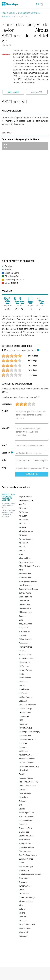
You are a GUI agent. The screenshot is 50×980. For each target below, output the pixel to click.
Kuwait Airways (26, 728)
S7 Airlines (23, 797)
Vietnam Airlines (26, 901)
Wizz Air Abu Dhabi (27, 924)
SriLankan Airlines (26, 847)
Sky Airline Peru (25, 828)
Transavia (23, 882)
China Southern (25, 612)
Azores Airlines (25, 578)
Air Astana (23, 512)
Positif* (5, 411)
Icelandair (23, 682)
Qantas (22, 790)
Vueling (22, 913)
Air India (22, 527)
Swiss (21, 863)
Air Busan (23, 516)
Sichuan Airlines (26, 820)
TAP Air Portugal (26, 867)
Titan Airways (25, 878)
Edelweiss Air (24, 631)
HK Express (24, 666)
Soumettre (32, 474)
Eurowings (23, 643)
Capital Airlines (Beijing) (29, 589)
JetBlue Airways (26, 697)
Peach (22, 774)
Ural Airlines (24, 894)
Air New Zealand (26, 539)
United (22, 890)
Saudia (22, 809)
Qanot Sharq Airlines (27, 786)
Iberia (21, 674)
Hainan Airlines (25, 655)
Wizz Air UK (24, 932)
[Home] (10, 4)
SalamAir (23, 801)
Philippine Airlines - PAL (29, 782)
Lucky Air (23, 747)
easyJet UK (24, 628)
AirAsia (22, 547)
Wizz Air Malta (25, 928)
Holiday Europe (25, 670)
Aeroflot (22, 504)
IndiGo (22, 685)
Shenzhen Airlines (26, 817)
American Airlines (26, 562)
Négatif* (6, 428)
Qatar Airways (25, 793)
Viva (21, 905)
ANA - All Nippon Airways (29, 566)
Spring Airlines (25, 843)
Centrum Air (24, 601)
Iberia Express (25, 678)
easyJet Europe (25, 624)
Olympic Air (24, 770)
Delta (21, 620)
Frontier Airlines (26, 647)
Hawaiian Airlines (26, 658)
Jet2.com (23, 693)
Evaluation (7, 404)
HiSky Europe (25, 662)
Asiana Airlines (25, 574)
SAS (21, 805)
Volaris (22, 909)
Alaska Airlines (25, 558)
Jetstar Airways (26, 709)
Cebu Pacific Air (26, 597)
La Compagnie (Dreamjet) (30, 732)
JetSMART (23, 701)
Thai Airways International (30, 874)
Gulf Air (22, 651)
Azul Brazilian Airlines (28, 581)
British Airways (25, 585)
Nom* (4, 445)
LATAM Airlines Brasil (28, 739)
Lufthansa (23, 751)
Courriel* (7, 453)
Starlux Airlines (25, 851)
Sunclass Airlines (26, 859)
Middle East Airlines (27, 759)
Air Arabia (23, 508)
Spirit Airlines (24, 840)
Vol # (4, 460)
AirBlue (22, 551)
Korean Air (23, 724)
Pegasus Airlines (26, 778)
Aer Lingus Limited (27, 500)
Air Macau (23, 535)
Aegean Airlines (25, 497)
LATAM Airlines (25, 736)
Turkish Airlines (25, 886)
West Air (23, 917)
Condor (22, 616)
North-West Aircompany (29, 766)
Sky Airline (23, 824)
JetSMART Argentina (28, 705)
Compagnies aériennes (29, 13)
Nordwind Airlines (26, 763)
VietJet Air (6, 17)
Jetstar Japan (25, 712)
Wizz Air (22, 921)
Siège (4, 468)
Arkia (21, 570)
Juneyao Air (24, 716)
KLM (21, 720)
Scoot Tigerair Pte (26, 813)
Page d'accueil (8, 13)
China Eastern (25, 608)
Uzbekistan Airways (27, 897)
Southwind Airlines (27, 836)
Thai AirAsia (24, 870)
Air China (23, 524)
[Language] (40, 4)
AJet (21, 554)
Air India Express (26, 531)
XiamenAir (23, 936)
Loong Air (23, 743)
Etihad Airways (25, 639)
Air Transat (24, 543)
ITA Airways (24, 689)
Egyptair (23, 635)
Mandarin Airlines (26, 755)
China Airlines (25, 605)
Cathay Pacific (25, 593)
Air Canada (24, 520)
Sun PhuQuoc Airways (28, 855)
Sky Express (24, 832)
